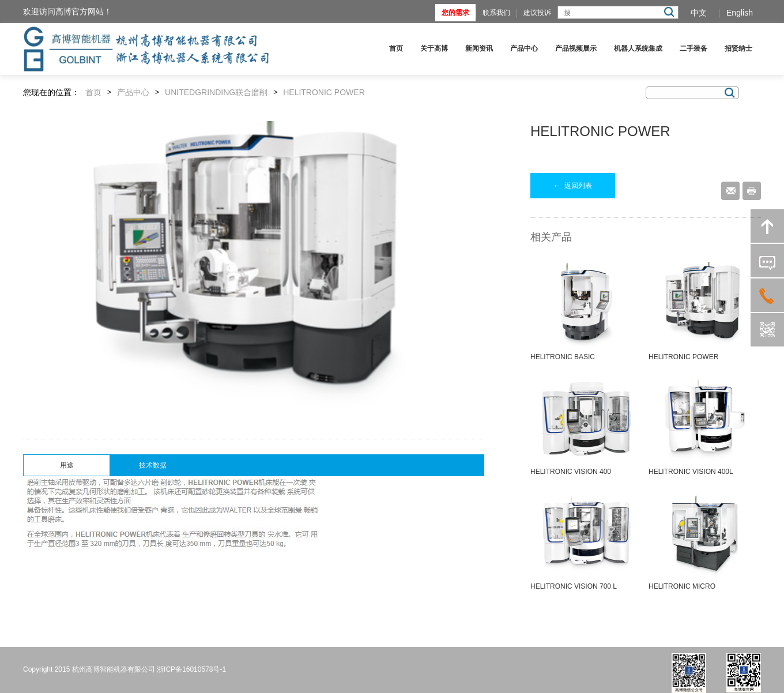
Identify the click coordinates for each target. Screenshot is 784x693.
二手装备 (693, 48)
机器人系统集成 (638, 48)
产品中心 (524, 48)
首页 (396, 48)
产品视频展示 (576, 48)
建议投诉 (537, 13)
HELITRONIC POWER (324, 92)
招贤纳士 (738, 48)
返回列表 (573, 186)
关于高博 (434, 48)
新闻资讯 (479, 48)
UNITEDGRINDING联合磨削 (216, 92)
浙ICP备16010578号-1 (191, 669)
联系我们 (496, 13)
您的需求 (455, 13)
